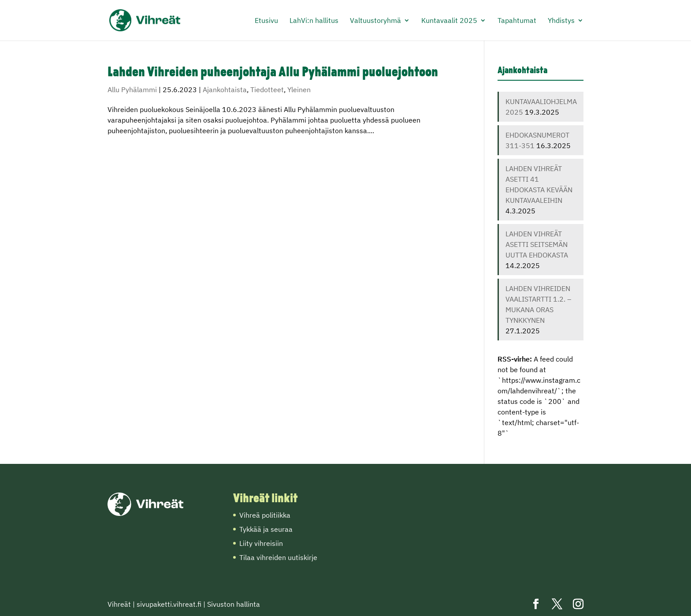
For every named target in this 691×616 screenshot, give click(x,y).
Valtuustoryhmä (375, 21)
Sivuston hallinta (234, 604)
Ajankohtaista (225, 90)
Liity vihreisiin (261, 543)
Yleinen (299, 90)
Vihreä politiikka (265, 515)
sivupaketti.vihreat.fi (169, 604)
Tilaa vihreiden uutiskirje (278, 557)
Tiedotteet (267, 90)
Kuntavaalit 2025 (449, 21)
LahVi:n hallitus (314, 21)
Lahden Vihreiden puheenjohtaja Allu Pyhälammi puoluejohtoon (273, 73)
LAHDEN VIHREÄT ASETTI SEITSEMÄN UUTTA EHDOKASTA (537, 244)
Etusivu (266, 21)
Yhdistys (561, 21)
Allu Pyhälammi (132, 90)
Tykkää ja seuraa (266, 529)
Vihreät (119, 604)
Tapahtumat (517, 21)
